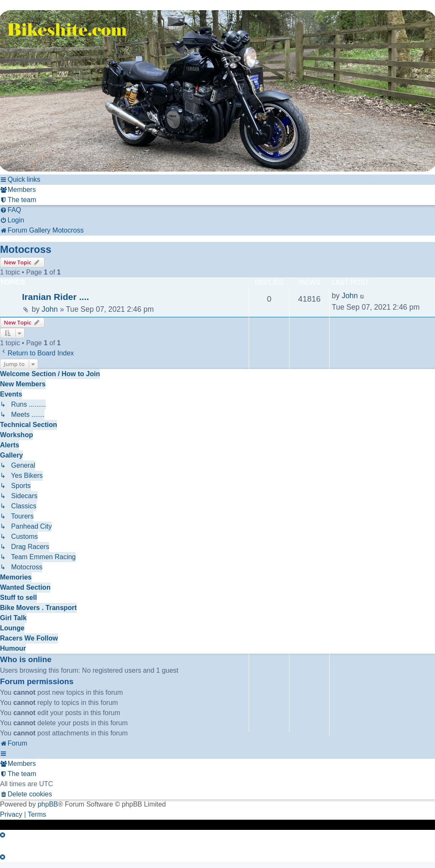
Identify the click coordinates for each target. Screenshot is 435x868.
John (50, 309)
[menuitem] (18, 190)
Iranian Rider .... (55, 297)
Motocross (26, 249)
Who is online (26, 659)
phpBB (48, 804)
